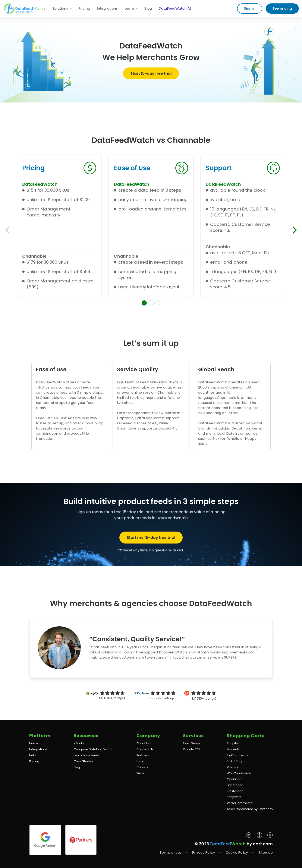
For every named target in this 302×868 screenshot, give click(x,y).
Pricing (84, 8)
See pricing (282, 8)
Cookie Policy (237, 853)
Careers (142, 767)
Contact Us (145, 749)
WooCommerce (239, 773)
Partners (143, 755)
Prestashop (235, 791)
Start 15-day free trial (151, 73)
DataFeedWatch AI (175, 8)
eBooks (79, 743)
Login (140, 761)
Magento (234, 749)
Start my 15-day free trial (151, 537)
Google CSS (192, 749)
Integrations (107, 8)
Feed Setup (191, 743)
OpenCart (234, 779)
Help (32, 755)
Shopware (234, 797)
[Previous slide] (7, 230)
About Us (143, 743)
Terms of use (170, 853)
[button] (144, 303)
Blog (148, 8)
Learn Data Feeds (87, 755)
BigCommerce (238, 755)
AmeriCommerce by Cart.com (250, 809)
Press (140, 773)
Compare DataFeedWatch (94, 749)
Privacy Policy (204, 853)
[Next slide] (295, 230)
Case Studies (83, 761)
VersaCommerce (240, 803)
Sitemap (266, 853)
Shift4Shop (235, 761)
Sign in (250, 8)
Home (34, 743)
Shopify (232, 743)
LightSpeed (235, 785)
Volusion (233, 767)
